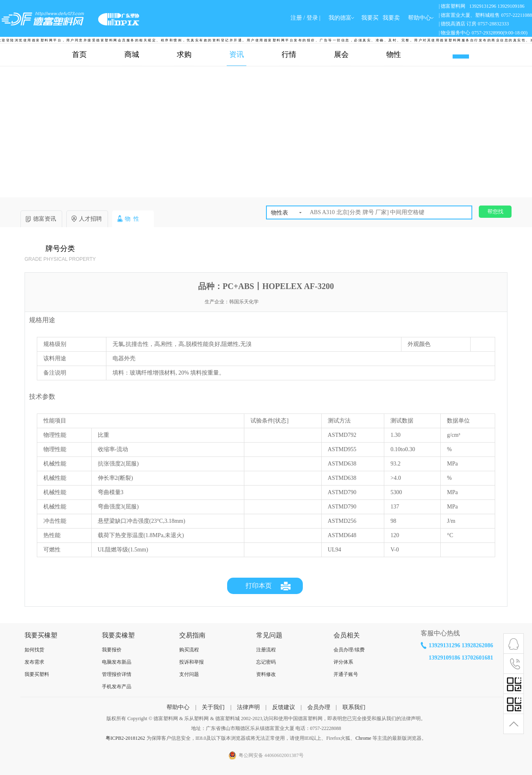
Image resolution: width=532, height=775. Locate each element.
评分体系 (343, 662)
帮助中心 (178, 707)
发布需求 (34, 662)
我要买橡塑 (41, 635)
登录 (312, 18)
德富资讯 (45, 219)
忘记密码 (266, 662)
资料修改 (266, 674)
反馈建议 (284, 707)
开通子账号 (346, 674)
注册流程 (266, 650)
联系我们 (354, 707)
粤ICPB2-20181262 (125, 738)
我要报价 (112, 650)
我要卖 (391, 18)
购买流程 (189, 650)
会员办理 (319, 707)
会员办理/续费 (349, 650)
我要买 (370, 18)
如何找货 (34, 650)
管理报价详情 (117, 674)
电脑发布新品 (117, 662)
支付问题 (189, 674)
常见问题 (269, 635)
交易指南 (192, 635)
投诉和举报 (192, 662)
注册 (296, 18)
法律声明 (248, 707)
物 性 (132, 219)
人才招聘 (90, 219)
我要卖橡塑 (118, 635)
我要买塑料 (37, 674)
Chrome (364, 738)
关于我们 (213, 707)
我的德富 (340, 18)
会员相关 (347, 635)
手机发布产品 (117, 687)
